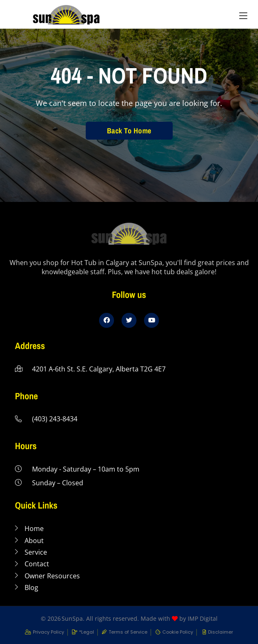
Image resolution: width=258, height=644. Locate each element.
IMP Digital (203, 618)
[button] (243, 16)
